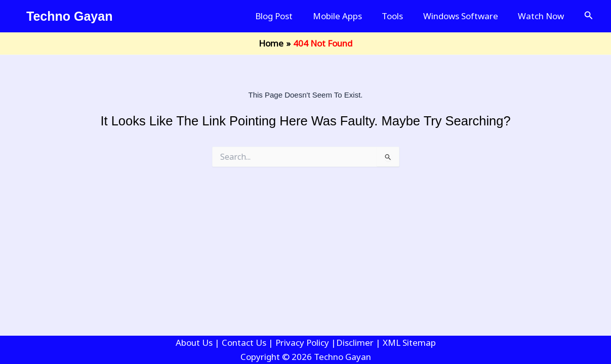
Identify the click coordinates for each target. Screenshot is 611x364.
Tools (399, 16)
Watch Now (542, 16)
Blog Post (287, 16)
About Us (194, 343)
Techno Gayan (69, 16)
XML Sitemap (409, 343)
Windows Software (465, 16)
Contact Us (244, 343)
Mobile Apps (347, 16)
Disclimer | (359, 343)
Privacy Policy (302, 343)
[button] (589, 16)
